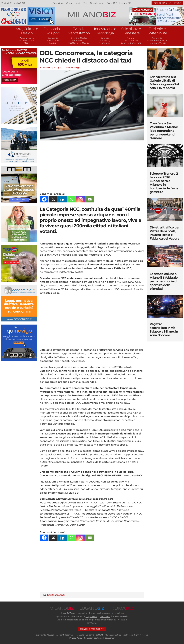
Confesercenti (56, 595)
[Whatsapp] (71, 199)
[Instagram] (81, 199)
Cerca (69, 3)
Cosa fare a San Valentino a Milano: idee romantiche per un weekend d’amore (164, 131)
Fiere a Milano (79, 40)
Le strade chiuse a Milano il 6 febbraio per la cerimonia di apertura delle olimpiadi (164, 281)
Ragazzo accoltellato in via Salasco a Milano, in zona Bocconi (164, 330)
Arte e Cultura (27, 40)
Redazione (58, 3)
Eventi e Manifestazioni (79, 31)
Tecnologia (105, 43)
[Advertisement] (92, 166)
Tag (86, 3)
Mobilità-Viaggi (73, 68)
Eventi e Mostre (79, 38)
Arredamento (27, 38)
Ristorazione (131, 40)
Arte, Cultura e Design (27, 31)
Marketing (105, 40)
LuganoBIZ (125, 3)
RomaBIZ (112, 3)
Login (78, 3)
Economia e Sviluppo (53, 31)
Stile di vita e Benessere (131, 31)
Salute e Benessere (131, 43)
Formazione (53, 40)
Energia (105, 38)
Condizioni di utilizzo (93, 638)
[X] (53, 199)
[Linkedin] (62, 199)
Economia (53, 38)
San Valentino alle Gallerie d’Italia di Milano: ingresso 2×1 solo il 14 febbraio (164, 82)
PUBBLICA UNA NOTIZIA (167, 3)
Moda (27, 43)
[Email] (90, 199)
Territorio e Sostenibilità (157, 31)
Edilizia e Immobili (157, 40)
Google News (97, 3)
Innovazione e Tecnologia (105, 31)
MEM (100, 635)
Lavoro (53, 43)
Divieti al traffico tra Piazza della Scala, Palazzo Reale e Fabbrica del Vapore (165, 233)
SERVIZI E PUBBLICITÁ (92, 629)
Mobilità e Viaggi (157, 43)
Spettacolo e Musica (79, 43)
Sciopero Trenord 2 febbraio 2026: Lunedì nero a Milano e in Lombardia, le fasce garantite (164, 183)
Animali (131, 38)
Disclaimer (110, 638)
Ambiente (157, 38)
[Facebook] (44, 199)
